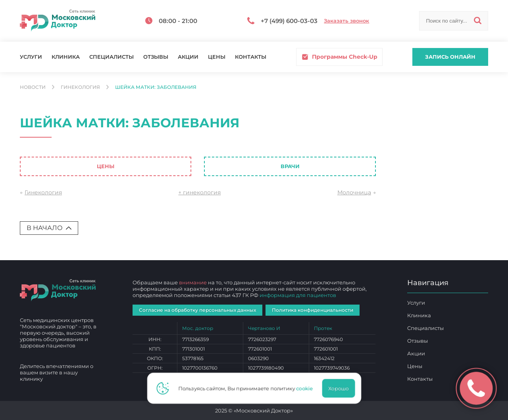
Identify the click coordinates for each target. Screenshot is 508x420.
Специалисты (112, 57)
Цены (217, 57)
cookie (307, 388)
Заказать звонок (346, 21)
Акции (188, 57)
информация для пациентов (298, 295)
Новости (33, 87)
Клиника (66, 57)
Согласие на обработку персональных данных (197, 310)
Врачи (290, 166)
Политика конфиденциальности (313, 310)
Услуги (31, 57)
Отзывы (156, 57)
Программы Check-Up (339, 57)
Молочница (354, 192)
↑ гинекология (199, 192)
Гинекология (80, 87)
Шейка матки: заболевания (156, 87)
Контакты (251, 57)
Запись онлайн (450, 57)
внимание (193, 282)
